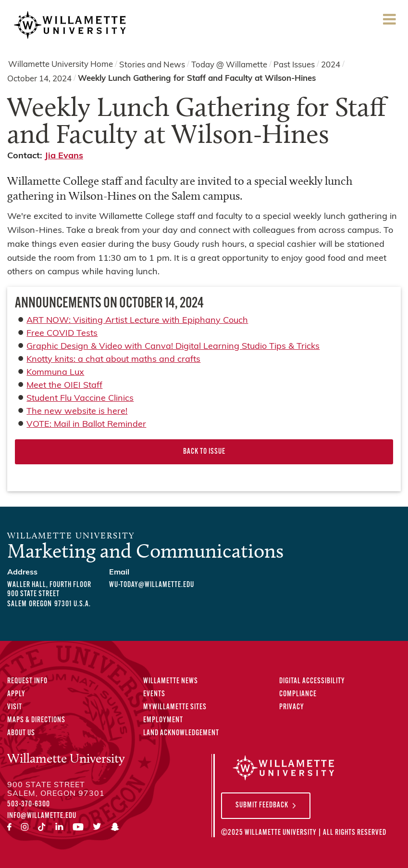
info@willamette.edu (42, 816)
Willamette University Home (61, 65)
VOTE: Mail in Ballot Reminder (86, 425)
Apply (16, 694)
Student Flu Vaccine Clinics (80, 399)
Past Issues (294, 65)
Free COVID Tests (62, 334)
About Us (21, 733)
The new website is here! (77, 412)
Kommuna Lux (55, 373)
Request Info (27, 681)
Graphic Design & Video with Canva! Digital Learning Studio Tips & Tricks (173, 347)
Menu (389, 22)
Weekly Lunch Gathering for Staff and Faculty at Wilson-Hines (197, 79)
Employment (163, 720)
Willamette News (171, 681)
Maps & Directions (36, 720)
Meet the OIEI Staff (64, 386)
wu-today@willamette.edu (152, 585)
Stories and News (152, 65)
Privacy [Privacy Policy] (292, 707)
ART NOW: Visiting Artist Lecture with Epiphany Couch (137, 321)
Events (154, 694)
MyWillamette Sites (175, 707)
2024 (331, 65)
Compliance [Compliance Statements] (298, 694)
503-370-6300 (29, 804)
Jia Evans (64, 156)
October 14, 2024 (39, 79)
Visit (15, 707)
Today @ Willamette (229, 65)
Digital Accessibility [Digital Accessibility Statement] (312, 681)
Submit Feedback (262, 805)
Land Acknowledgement (181, 733)
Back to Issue (204, 452)
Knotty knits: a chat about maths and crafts (113, 360)
